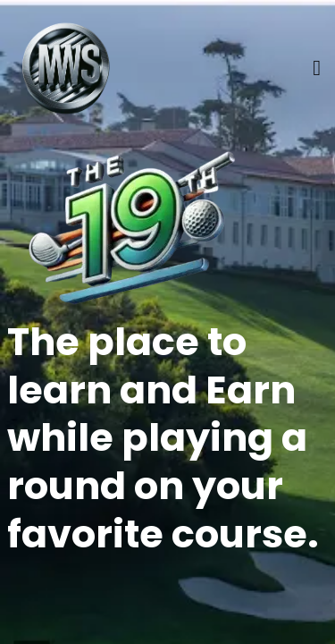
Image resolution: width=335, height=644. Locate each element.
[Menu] (317, 68)
